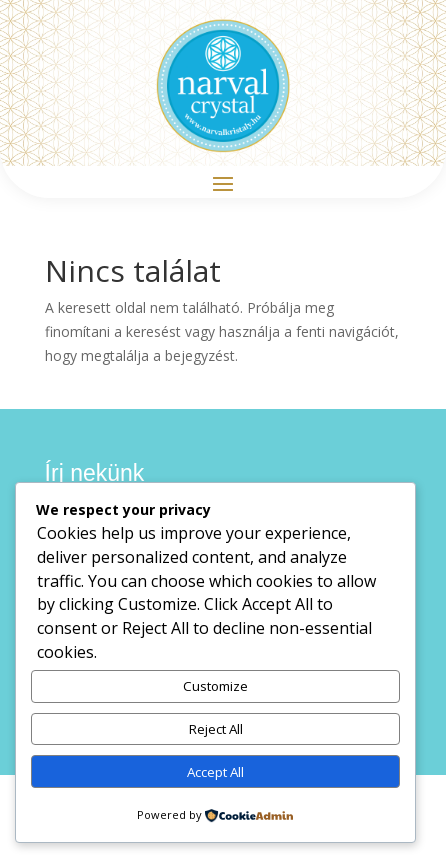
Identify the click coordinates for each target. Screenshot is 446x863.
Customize (215, 686)
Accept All (215, 772)
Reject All (216, 729)
